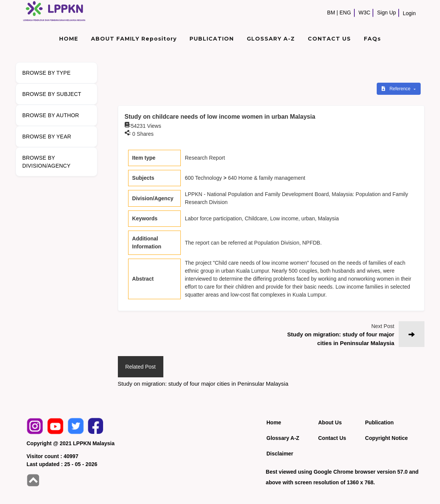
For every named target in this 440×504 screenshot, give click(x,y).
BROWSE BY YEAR (47, 137)
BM (331, 13)
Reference (397, 89)
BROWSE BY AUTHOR (51, 115)
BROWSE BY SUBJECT (52, 94)
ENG (345, 13)
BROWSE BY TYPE (47, 73)
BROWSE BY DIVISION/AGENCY (46, 162)
